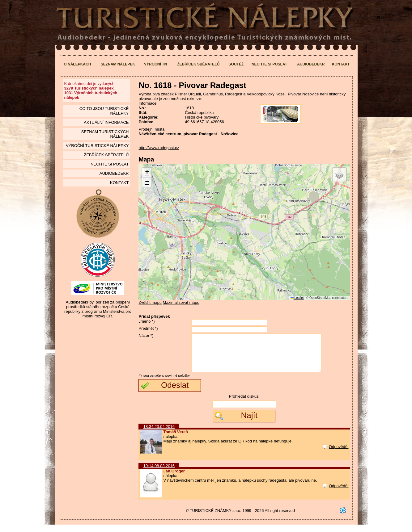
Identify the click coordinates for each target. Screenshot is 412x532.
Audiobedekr (311, 64)
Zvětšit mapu (150, 302)
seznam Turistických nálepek (105, 134)
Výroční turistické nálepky (97, 146)
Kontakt (341, 64)
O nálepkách (77, 64)
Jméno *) (147, 321)
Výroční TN (155, 64)
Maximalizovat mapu (181, 302)
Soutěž (236, 64)
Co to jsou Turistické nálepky (104, 111)
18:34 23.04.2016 (159, 434)
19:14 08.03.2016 (159, 473)
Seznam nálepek (118, 64)
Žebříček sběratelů (198, 64)
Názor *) (146, 335)
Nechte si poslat (269, 64)
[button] (147, 173)
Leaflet (297, 298)
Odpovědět (336, 454)
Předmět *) (148, 328)
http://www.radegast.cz (159, 148)
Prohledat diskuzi (244, 404)
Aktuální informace (106, 122)
